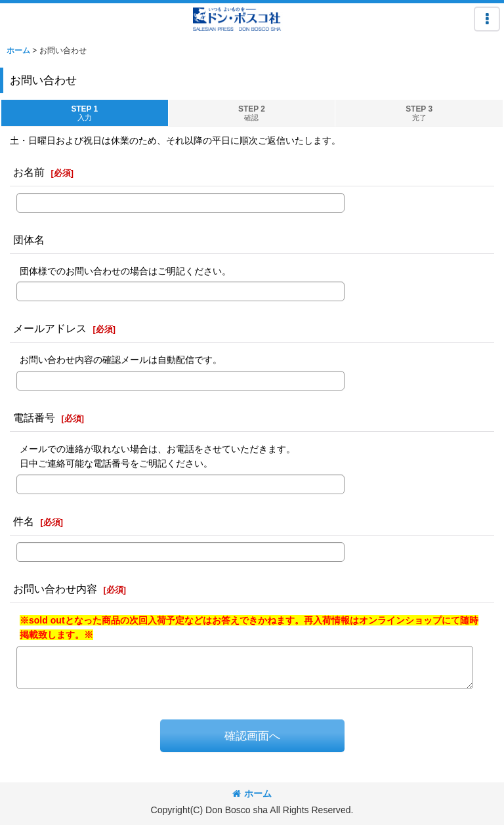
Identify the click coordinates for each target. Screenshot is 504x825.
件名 (24, 521)
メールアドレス (50, 328)
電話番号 (34, 417)
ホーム (252, 793)
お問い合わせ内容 (55, 589)
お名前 (29, 172)
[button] (487, 19)
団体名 (29, 240)
